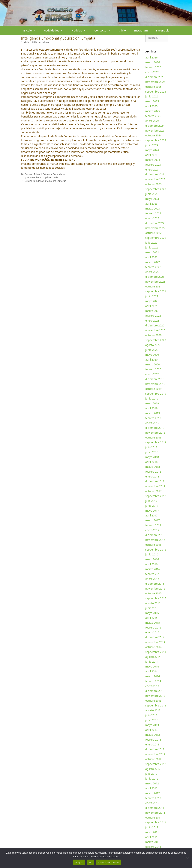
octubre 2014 (153, 647)
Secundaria (59, 174)
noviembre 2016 (155, 540)
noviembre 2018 (155, 433)
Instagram (141, 30)
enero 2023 (152, 218)
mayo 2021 (152, 301)
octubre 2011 (153, 817)
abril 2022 (151, 257)
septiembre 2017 (156, 496)
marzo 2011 (153, 842)
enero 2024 (152, 169)
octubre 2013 (153, 701)
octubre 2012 (153, 759)
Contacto (104, 30)
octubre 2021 (153, 286)
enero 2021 (152, 321)
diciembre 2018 (155, 428)
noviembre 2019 (155, 384)
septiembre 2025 (156, 92)
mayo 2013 (152, 725)
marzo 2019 (153, 413)
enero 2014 (152, 686)
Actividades (56, 30)
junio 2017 (152, 506)
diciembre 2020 (155, 325)
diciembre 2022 (155, 223)
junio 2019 (152, 398)
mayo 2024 (152, 150)
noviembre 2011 (155, 813)
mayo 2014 (152, 666)
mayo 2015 (152, 613)
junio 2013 (152, 720)
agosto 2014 (153, 657)
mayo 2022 (152, 252)
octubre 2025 (153, 87)
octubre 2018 (153, 437)
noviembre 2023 (155, 179)
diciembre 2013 (155, 691)
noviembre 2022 (155, 228)
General (29, 174)
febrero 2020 (153, 369)
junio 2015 (152, 608)
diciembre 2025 (155, 77)
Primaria (47, 174)
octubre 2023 (153, 184)
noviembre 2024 (155, 131)
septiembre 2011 (156, 822)
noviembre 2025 (155, 82)
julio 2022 (151, 243)
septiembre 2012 (156, 764)
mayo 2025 (152, 101)
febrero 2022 (153, 267)
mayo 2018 (152, 457)
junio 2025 (152, 96)
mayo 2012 (152, 783)
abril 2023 (151, 204)
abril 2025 (151, 106)
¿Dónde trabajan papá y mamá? (41, 177)
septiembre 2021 (156, 291)
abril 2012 (151, 788)
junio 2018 (152, 452)
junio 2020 (152, 350)
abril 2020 (151, 360)
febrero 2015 (153, 627)
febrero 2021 (153, 316)
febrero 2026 (153, 67)
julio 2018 (151, 447)
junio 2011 (152, 827)
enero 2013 (152, 744)
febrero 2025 (153, 116)
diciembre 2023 (155, 174)
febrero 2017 (153, 525)
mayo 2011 (152, 832)
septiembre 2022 (156, 238)
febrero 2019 (153, 418)
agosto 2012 (153, 769)
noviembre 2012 (155, 754)
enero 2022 (152, 272)
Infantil (38, 174)
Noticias (81, 30)
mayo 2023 (152, 199)
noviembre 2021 (155, 282)
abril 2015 (151, 618)
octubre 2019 (153, 389)
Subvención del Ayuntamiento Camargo (45, 181)
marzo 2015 (153, 623)
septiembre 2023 (156, 189)
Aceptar (79, 862)
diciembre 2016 (155, 535)
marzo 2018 (153, 467)
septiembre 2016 (156, 550)
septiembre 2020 (156, 340)
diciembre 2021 (155, 277)
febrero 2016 (153, 574)
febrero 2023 (153, 213)
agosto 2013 (153, 710)
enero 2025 (152, 121)
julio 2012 (151, 774)
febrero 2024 (153, 165)
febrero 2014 (153, 681)
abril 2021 (151, 306)
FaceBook (162, 30)
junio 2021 (152, 296)
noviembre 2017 (155, 486)
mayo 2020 (152, 355)
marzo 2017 (153, 520)
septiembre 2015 (156, 598)
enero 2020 (152, 374)
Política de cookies (108, 862)
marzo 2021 (153, 311)
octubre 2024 (153, 135)
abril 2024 (151, 155)
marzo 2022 (153, 262)
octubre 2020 (153, 335)
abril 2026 (151, 57)
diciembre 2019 (155, 379)
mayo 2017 (152, 511)
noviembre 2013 (155, 696)
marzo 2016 (153, 569)
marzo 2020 (153, 364)
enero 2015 (152, 632)
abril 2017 (151, 515)
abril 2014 (151, 671)
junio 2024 (152, 145)
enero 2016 (152, 579)
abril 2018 (151, 462)
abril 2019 (151, 408)
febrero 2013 (153, 740)
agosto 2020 (153, 345)
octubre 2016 (153, 545)
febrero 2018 (153, 472)
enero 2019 (152, 423)
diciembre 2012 (155, 749)
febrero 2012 (153, 798)
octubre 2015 (153, 593)
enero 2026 (152, 72)
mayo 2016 (152, 559)
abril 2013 (151, 730)
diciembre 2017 (155, 481)
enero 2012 (152, 803)
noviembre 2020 (155, 330)
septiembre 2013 (156, 705)
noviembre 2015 (155, 589)
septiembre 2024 (156, 140)
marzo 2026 (153, 62)
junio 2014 (152, 662)
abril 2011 (151, 837)
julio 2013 (151, 715)
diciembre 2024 (155, 126)
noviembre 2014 (155, 642)
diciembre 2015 (155, 584)
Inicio (122, 30)
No (91, 862)
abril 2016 (151, 564)
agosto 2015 (153, 603)
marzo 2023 (153, 208)
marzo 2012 (153, 793)
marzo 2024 (153, 160)
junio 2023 (152, 194)
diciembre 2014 (155, 637)
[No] (187, 858)
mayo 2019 (152, 403)
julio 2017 (151, 501)
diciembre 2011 (155, 808)
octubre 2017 (153, 491)
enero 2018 (152, 476)
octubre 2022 (153, 233)
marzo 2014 (153, 676)
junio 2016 (152, 554)
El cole (32, 30)
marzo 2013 (153, 735)
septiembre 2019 (156, 394)
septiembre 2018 (156, 442)
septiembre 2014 (156, 652)
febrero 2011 (153, 847)
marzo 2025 (153, 111)
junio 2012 (152, 779)
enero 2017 (152, 530)
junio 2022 (152, 247)
